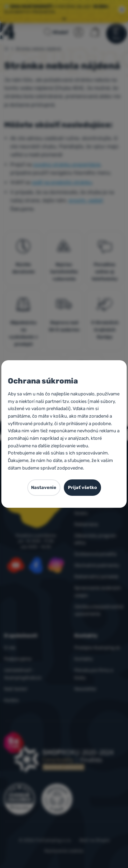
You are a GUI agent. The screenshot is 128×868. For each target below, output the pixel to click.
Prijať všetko (82, 487)
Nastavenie (44, 487)
